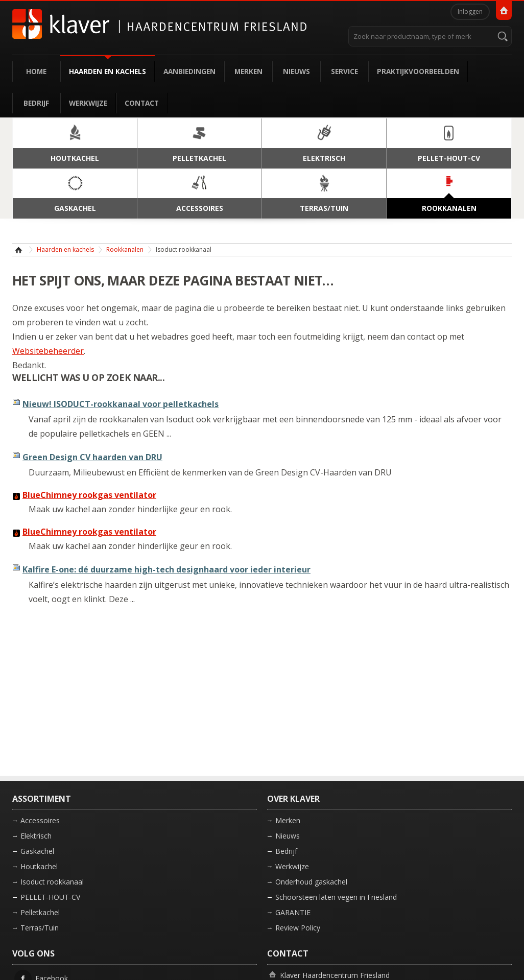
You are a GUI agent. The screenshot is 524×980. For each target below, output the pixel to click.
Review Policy (298, 928)
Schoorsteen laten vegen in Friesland (336, 897)
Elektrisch (36, 836)
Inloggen (470, 11)
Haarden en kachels (108, 71)
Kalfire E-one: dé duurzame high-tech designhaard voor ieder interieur (166, 569)
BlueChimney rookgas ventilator (89, 495)
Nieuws (296, 71)
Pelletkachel (40, 912)
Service (344, 71)
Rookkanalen (125, 249)
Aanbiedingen (189, 71)
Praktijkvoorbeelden (418, 71)
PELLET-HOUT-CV (50, 897)
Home (36, 71)
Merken (248, 71)
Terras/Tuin (40, 928)
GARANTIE (293, 912)
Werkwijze (88, 103)
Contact (142, 103)
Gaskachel (37, 851)
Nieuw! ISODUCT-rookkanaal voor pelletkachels (121, 404)
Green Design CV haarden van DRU (92, 457)
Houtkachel (39, 866)
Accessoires (40, 820)
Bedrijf (36, 103)
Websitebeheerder (48, 351)
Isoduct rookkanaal (52, 882)
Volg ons (33, 953)
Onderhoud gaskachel (311, 882)
